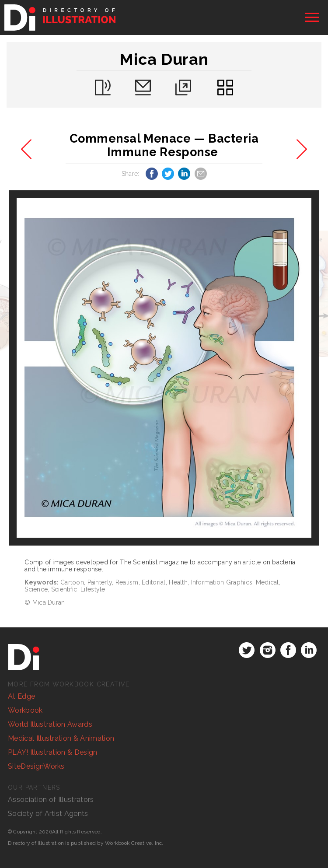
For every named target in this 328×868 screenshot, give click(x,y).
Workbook (25, 710)
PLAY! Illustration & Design (53, 752)
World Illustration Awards (50, 724)
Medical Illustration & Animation (61, 738)
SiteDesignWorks (36, 766)
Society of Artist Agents (48, 814)
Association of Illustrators (51, 800)
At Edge (21, 696)
